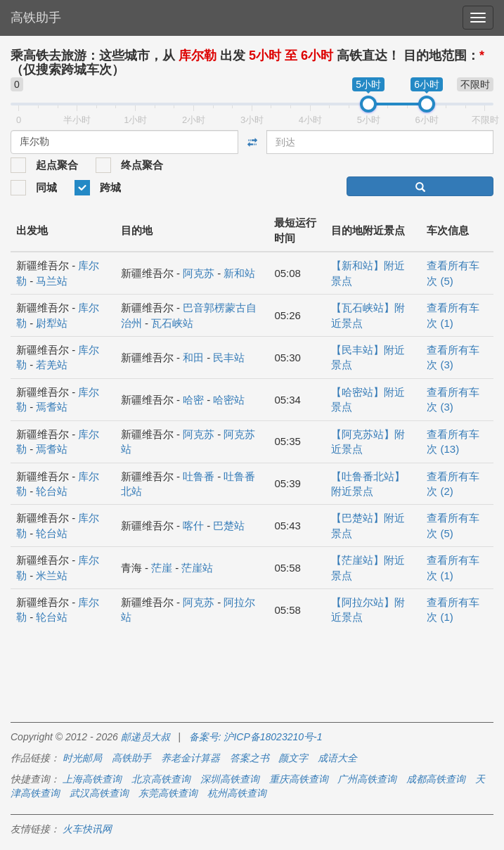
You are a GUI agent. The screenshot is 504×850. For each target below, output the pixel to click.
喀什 (193, 526)
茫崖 (162, 568)
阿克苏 (199, 273)
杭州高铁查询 (237, 793)
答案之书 (250, 758)
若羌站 (52, 365)
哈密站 (229, 400)
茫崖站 (197, 568)
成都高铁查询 (436, 779)
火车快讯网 (87, 829)
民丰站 (229, 358)
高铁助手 (36, 18)
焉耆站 (52, 407)
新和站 (239, 273)
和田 (193, 358)
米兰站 (52, 575)
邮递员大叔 (146, 737)
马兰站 (52, 281)
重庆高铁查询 (299, 779)
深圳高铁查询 (230, 779)
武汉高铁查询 (99, 793)
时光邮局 (82, 758)
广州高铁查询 (367, 779)
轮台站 (52, 491)
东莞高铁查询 (168, 793)
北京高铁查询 (161, 779)
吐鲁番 (199, 476)
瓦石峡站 (172, 323)
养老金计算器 (190, 758)
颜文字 (293, 758)
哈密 (193, 400)
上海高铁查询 (92, 779)
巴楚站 (229, 526)
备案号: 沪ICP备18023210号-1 (256, 737)
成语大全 (337, 758)
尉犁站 (52, 323)
